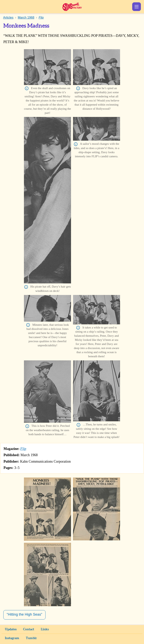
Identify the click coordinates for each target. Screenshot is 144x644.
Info (27, 88)
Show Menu (137, 7)
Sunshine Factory (72, 7)
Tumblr (31, 638)
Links (45, 629)
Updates (11, 629)
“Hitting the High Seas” (24, 614)
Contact (29, 629)
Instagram (12, 638)
